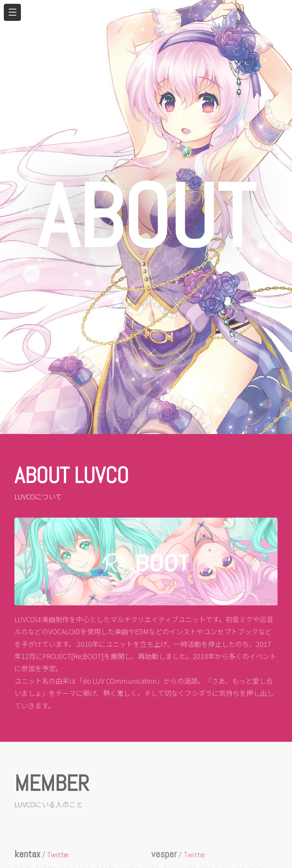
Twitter (58, 855)
